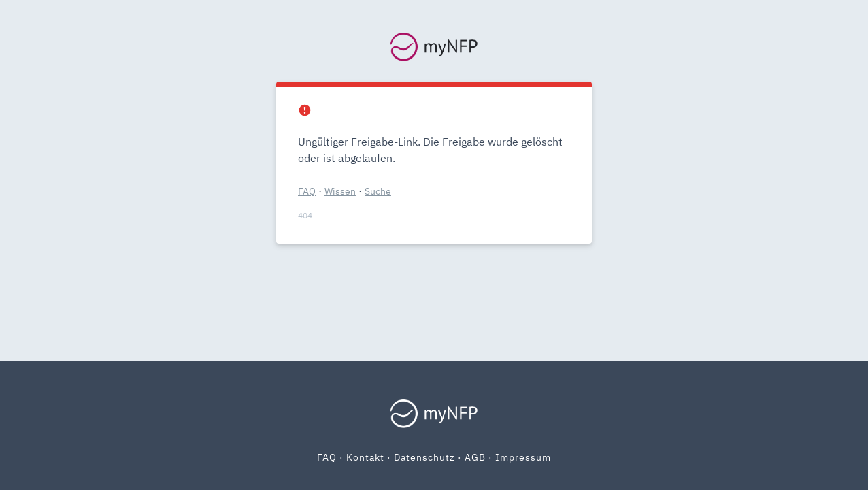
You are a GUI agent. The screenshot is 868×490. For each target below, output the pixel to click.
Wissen (340, 191)
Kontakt (365, 457)
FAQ (307, 191)
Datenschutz (424, 457)
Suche (378, 191)
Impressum (523, 457)
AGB (475, 457)
